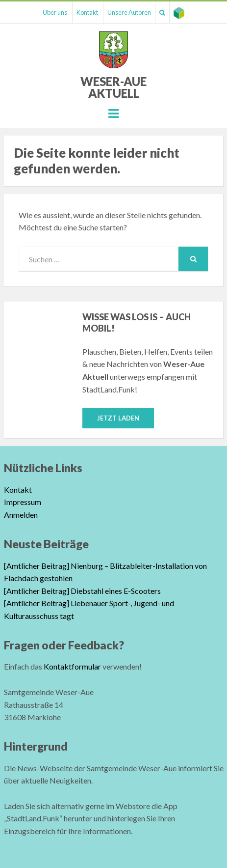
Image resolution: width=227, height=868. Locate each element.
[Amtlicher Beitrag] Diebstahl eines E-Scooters (82, 591)
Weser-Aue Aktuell (113, 87)
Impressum (23, 502)
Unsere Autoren (129, 12)
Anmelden (21, 515)
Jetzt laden (118, 418)
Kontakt (87, 12)
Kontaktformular (72, 666)
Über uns (55, 12)
